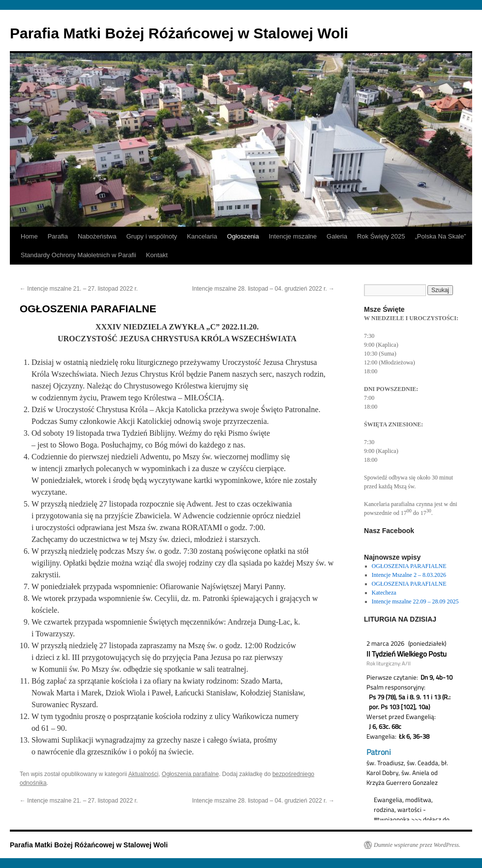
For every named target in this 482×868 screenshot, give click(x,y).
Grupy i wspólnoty (152, 236)
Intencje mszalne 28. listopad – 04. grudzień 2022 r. (263, 289)
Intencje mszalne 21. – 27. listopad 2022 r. (79, 289)
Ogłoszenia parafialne (190, 774)
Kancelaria (202, 236)
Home (29, 236)
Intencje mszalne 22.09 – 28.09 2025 (415, 601)
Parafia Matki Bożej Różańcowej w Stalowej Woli (179, 33)
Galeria (337, 236)
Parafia (58, 236)
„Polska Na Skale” (441, 236)
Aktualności (143, 774)
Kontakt (157, 255)
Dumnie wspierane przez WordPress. (417, 845)
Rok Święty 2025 (381, 236)
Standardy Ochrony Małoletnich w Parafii (78, 255)
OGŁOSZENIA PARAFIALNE (409, 566)
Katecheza (384, 593)
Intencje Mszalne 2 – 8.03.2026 (409, 575)
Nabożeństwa (97, 236)
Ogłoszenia (243, 236)
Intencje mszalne (293, 236)
